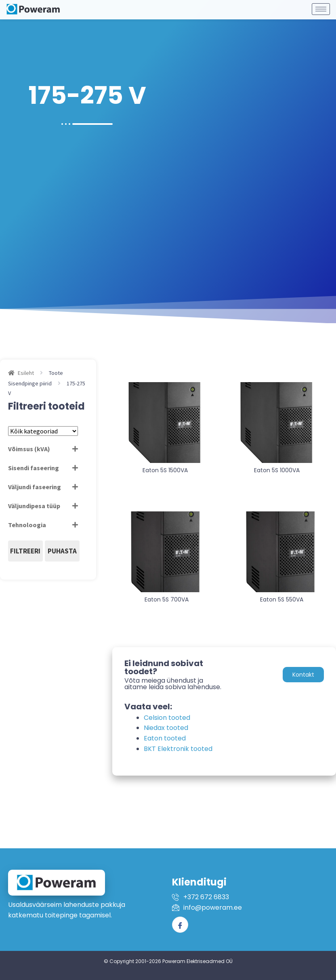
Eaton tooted (165, 738)
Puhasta (62, 551)
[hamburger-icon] (321, 7)
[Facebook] (180, 925)
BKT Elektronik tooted (178, 749)
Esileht (26, 373)
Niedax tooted (166, 728)
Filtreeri (25, 551)
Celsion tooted (167, 718)
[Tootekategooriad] (43, 431)
